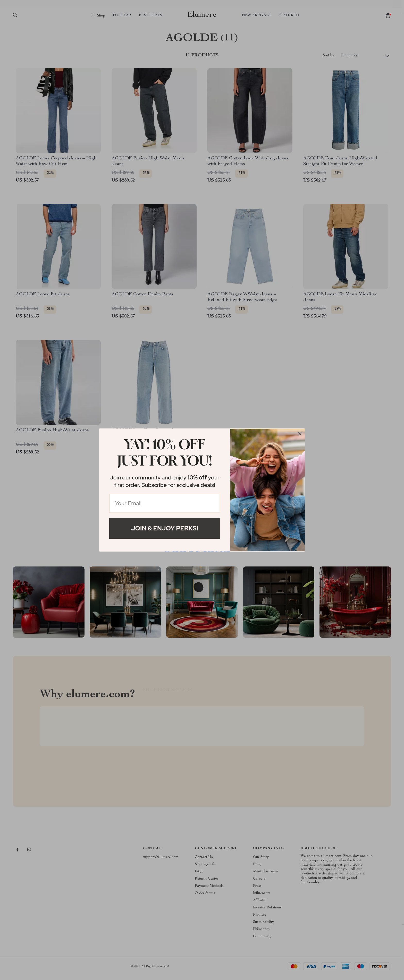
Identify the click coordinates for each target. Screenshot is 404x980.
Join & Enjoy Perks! (165, 528)
